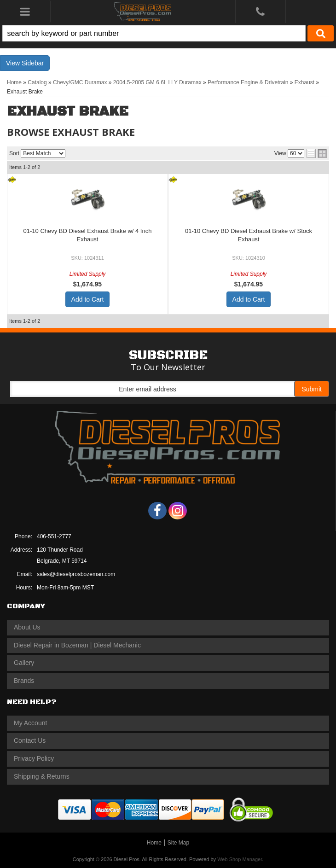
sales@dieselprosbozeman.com (76, 574)
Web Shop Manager (240, 859)
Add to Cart (88, 299)
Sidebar (33, 63)
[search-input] (154, 33)
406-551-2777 (54, 536)
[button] (168, 33)
